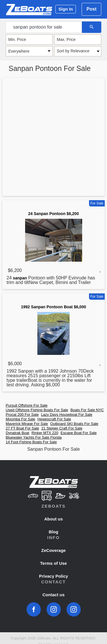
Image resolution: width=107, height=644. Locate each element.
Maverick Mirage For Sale (27, 424)
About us (53, 519)
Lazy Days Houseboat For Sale (67, 415)
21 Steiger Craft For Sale (62, 428)
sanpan (20, 278)
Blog (53, 532)
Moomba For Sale (20, 419)
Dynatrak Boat (17, 433)
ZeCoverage (54, 550)
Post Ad (91, 11)
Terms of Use (54, 563)
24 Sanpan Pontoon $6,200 (53, 214)
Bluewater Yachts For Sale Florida (34, 437)
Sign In (66, 9)
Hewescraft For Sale (54, 419)
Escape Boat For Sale (78, 433)
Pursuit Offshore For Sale (27, 405)
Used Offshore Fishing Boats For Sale (37, 410)
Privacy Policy (54, 576)
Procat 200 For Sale (22, 415)
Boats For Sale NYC (87, 410)
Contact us (54, 595)
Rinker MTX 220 (45, 433)
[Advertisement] (53, 138)
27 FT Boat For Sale (22, 428)
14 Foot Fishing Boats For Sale (31, 442)
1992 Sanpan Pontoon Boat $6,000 (54, 307)
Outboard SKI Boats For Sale (74, 424)
